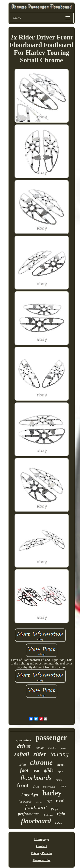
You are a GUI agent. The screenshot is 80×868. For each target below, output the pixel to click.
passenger (51, 738)
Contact (41, 846)
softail (22, 754)
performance (29, 814)
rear (36, 770)
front (23, 785)
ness (63, 786)
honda (40, 748)
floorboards (36, 778)
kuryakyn (30, 795)
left (49, 801)
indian (59, 823)
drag (36, 787)
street (61, 765)
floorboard (36, 821)
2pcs (60, 771)
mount (59, 780)
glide (49, 770)
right (61, 814)
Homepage (41, 839)
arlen (22, 765)
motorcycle (49, 787)
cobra (52, 747)
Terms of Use (42, 860)
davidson (48, 815)
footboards (25, 802)
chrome (41, 762)
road (60, 801)
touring (59, 754)
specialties (24, 740)
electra (39, 802)
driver (24, 746)
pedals (63, 748)
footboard (36, 807)
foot (24, 770)
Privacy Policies (41, 853)
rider (40, 754)
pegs (55, 808)
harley (52, 793)
